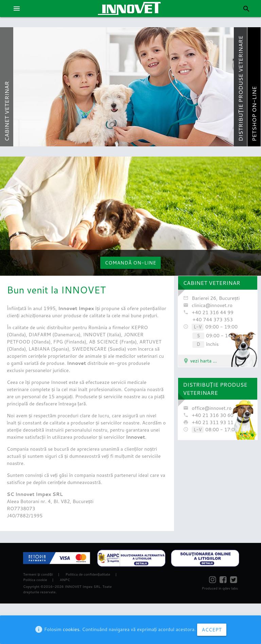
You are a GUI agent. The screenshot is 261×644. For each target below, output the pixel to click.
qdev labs (230, 588)
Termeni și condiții (38, 574)
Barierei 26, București (216, 298)
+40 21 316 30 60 (213, 415)
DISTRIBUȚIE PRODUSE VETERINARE (215, 389)
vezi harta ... (200, 361)
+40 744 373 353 (213, 320)
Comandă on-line (131, 263)
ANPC (65, 580)
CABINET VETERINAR (212, 283)
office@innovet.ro (212, 408)
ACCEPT (212, 630)
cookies (71, 629)
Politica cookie (35, 580)
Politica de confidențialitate (88, 574)
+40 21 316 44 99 (213, 312)
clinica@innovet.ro (212, 305)
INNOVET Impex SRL (82, 586)
